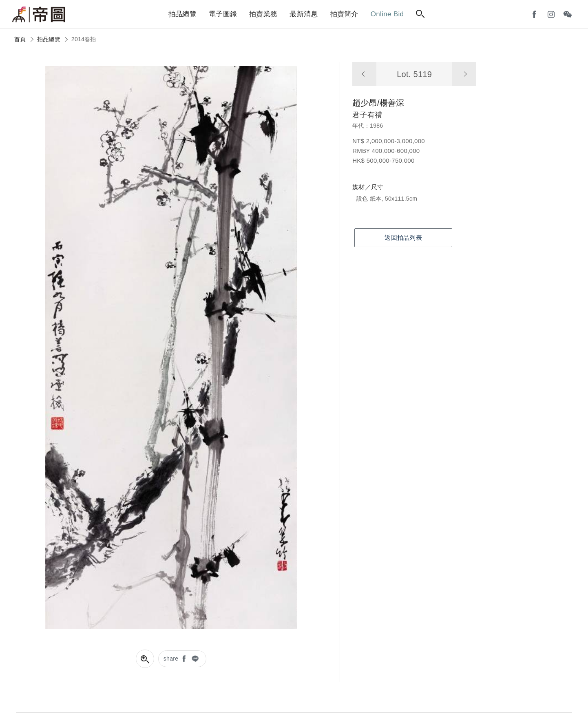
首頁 (20, 39)
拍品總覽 (49, 39)
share (171, 659)
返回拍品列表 (403, 238)
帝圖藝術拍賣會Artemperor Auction (39, 15)
